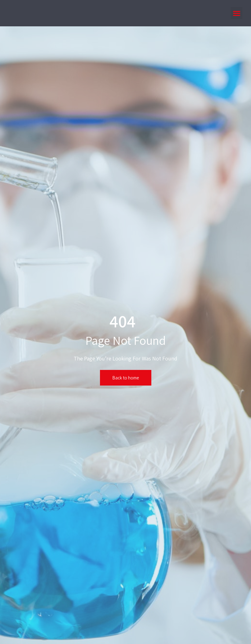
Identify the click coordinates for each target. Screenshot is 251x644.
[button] (236, 13)
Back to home (126, 378)
